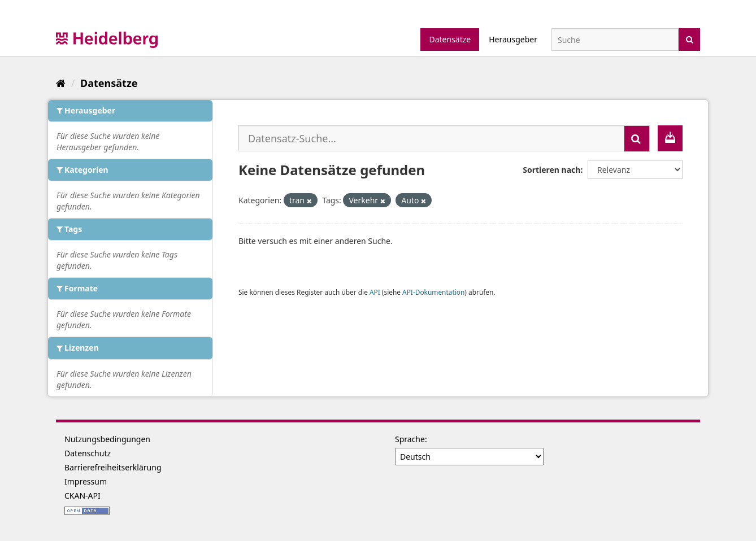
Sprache (410, 439)
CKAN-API (82, 496)
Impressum (86, 481)
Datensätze (450, 39)
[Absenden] (690, 39)
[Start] (61, 83)
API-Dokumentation (433, 292)
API (375, 292)
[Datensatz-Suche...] (431, 138)
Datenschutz (88, 453)
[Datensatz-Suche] (615, 40)
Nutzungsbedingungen (107, 439)
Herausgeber (513, 39)
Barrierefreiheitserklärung (113, 467)
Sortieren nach (551, 170)
